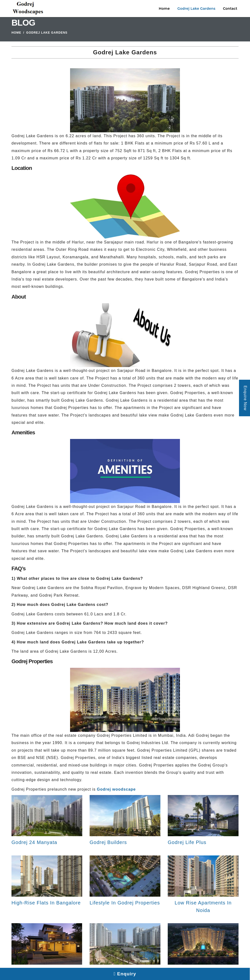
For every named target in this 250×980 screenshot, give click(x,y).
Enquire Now (245, 398)
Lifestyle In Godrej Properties (125, 903)
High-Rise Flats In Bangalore (46, 903)
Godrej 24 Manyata (34, 842)
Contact (230, 9)
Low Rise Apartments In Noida (203, 906)
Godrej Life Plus (187, 842)
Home (164, 9)
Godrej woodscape (116, 789)
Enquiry (125, 974)
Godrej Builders (108, 842)
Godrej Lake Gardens (196, 9)
